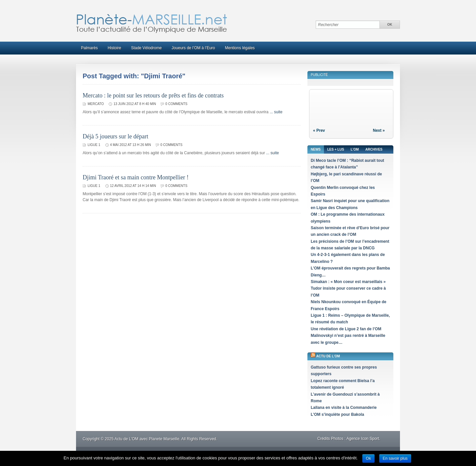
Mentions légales (240, 48)
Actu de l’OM (328, 356)
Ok (368, 458)
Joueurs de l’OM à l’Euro (193, 48)
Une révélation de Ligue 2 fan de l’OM (346, 329)
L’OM (355, 149)
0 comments (176, 104)
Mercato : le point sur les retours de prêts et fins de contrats (153, 95)
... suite (276, 112)
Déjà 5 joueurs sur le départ (115, 136)
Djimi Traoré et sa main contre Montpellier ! (136, 177)
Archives (374, 149)
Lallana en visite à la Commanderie (344, 408)
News (316, 149)
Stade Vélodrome (146, 48)
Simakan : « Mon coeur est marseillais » (348, 282)
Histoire (115, 48)
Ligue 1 (94, 145)
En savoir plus (395, 458)
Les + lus (336, 149)
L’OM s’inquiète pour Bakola (337, 414)
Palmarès (89, 48)
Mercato (96, 104)
